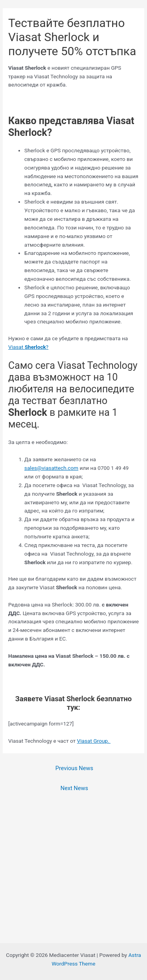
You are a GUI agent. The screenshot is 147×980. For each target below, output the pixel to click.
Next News (74, 788)
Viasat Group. (94, 741)
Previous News (74, 768)
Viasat (16, 347)
